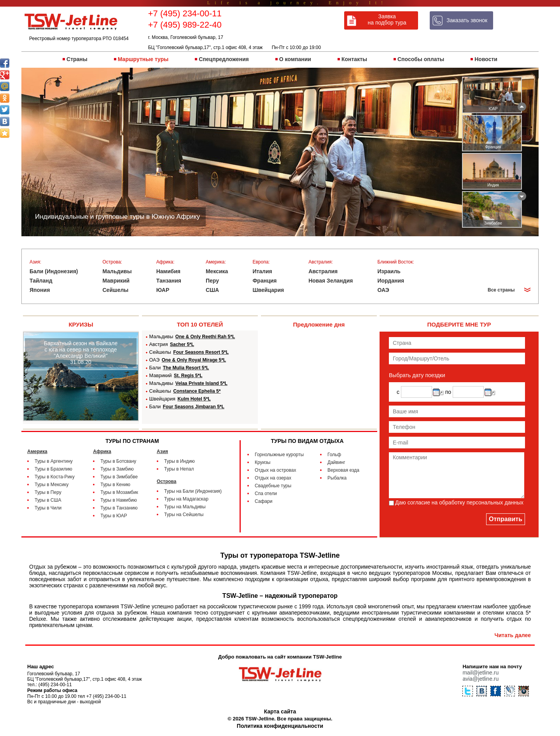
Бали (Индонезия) (54, 271)
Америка (37, 451)
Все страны (501, 290)
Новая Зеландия (331, 281)
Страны (77, 59)
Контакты (354, 59)
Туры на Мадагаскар (186, 499)
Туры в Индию (179, 461)
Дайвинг (336, 462)
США (212, 290)
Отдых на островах (275, 470)
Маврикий (116, 281)
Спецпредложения (224, 59)
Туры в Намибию (119, 500)
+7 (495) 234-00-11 (185, 13)
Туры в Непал (179, 469)
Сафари (263, 501)
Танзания (169, 281)
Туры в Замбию (117, 469)
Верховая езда (343, 470)
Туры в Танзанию (119, 508)
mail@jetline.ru (480, 673)
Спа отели (266, 494)
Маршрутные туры (143, 59)
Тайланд (41, 281)
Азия (162, 451)
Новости (486, 59)
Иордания (391, 281)
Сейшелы (116, 290)
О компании (295, 59)
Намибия (168, 271)
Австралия (323, 271)
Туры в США (48, 500)
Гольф (334, 455)
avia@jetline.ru (480, 679)
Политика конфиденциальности (280, 726)
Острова (166, 481)
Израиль (389, 271)
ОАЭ (383, 290)
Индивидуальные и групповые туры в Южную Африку (117, 217)
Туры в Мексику (52, 485)
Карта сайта (280, 711)
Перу (212, 281)
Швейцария (268, 290)
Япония (40, 290)
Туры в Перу (48, 492)
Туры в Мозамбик (119, 492)
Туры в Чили (48, 508)
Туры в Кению (115, 485)
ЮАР (163, 290)
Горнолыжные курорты (279, 455)
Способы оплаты (421, 59)
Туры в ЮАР (114, 516)
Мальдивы (117, 271)
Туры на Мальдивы (185, 507)
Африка (102, 451)
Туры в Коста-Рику (55, 477)
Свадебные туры (273, 486)
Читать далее (513, 635)
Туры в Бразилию (53, 469)
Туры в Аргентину (54, 461)
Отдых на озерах (273, 478)
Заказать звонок (467, 20)
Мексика (217, 271)
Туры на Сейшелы (184, 515)
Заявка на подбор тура (387, 19)
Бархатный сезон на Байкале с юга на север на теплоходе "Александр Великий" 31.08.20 (81, 353)
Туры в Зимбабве (119, 477)
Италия (262, 271)
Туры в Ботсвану (118, 461)
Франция (264, 281)
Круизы (262, 462)
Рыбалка (337, 478)
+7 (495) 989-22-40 (185, 25)
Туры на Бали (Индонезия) (193, 491)
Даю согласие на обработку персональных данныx (459, 502)
